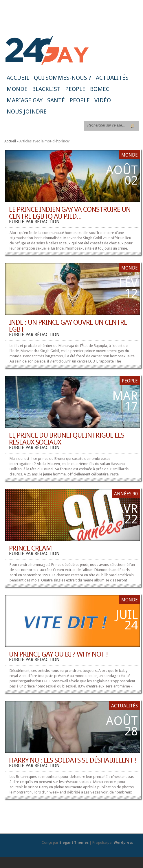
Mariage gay (25, 100)
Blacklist (46, 89)
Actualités (112, 78)
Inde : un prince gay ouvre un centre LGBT (68, 326)
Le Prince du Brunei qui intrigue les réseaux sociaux (67, 439)
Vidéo (103, 100)
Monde (17, 89)
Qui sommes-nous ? (63, 78)
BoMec (100, 89)
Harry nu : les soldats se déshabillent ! (73, 760)
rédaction (47, 222)
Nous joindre (27, 111)
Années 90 (126, 494)
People (75, 89)
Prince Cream (30, 548)
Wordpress (123, 843)
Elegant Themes (74, 843)
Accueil (18, 78)
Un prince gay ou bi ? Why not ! (58, 654)
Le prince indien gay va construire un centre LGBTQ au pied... (70, 213)
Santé (56, 100)
